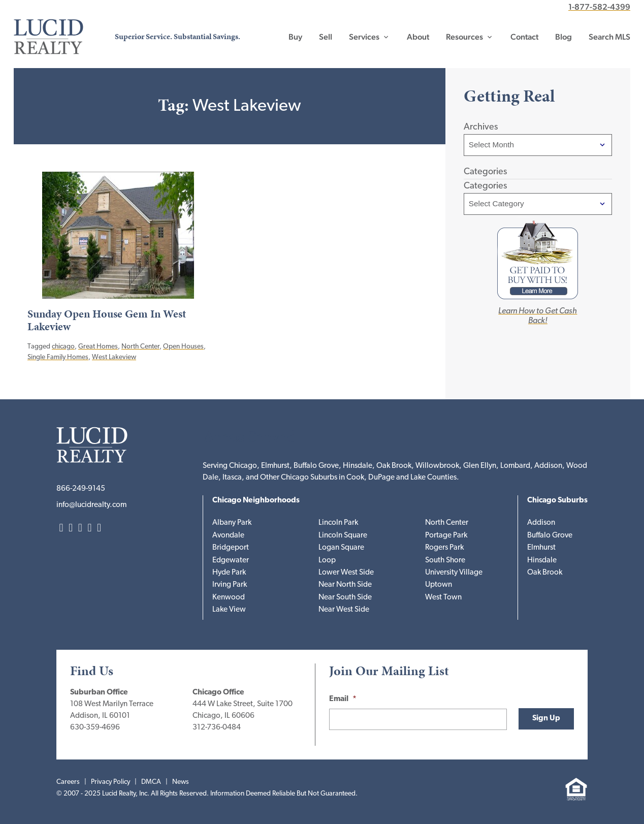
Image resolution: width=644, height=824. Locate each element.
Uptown (439, 585)
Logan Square (341, 548)
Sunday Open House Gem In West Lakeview (107, 320)
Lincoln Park (338, 523)
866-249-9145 (81, 489)
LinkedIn (61, 529)
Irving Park (230, 585)
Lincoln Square (343, 536)
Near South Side (345, 598)
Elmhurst (541, 548)
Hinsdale (542, 561)
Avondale (228, 536)
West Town (443, 598)
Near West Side (344, 610)
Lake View (229, 610)
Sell (326, 37)
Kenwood (229, 598)
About (418, 37)
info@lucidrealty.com (91, 505)
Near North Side (345, 585)
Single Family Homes (58, 357)
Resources (464, 37)
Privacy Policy (110, 782)
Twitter (80, 529)
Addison (541, 523)
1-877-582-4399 (599, 7)
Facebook (89, 529)
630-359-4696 (95, 728)
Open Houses (183, 347)
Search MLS (609, 37)
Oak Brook (545, 573)
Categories (485, 186)
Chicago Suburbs (557, 501)
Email (343, 699)
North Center (140, 347)
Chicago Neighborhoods (256, 501)
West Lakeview (114, 357)
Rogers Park (444, 548)
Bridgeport (231, 548)
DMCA (151, 782)
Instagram (71, 529)
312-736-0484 (217, 728)
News (181, 782)
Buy (295, 37)
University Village (454, 573)
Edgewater (231, 561)
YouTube (99, 529)
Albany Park (232, 523)
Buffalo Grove (550, 536)
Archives (481, 127)
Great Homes (98, 347)
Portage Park (446, 536)
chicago (63, 347)
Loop (327, 561)
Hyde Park (229, 573)
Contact (524, 37)
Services (364, 37)
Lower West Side (346, 573)
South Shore (445, 561)
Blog (563, 37)
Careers (68, 782)
